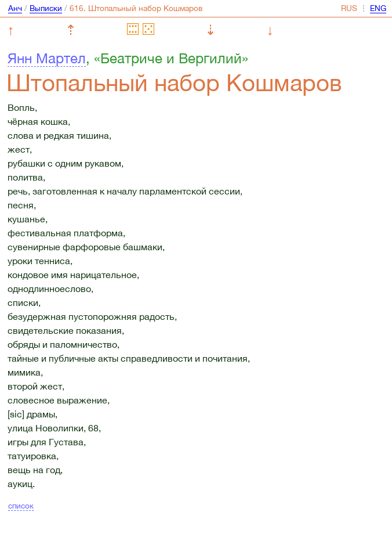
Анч (15, 8)
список (21, 506)
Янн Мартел (47, 58)
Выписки (46, 8)
